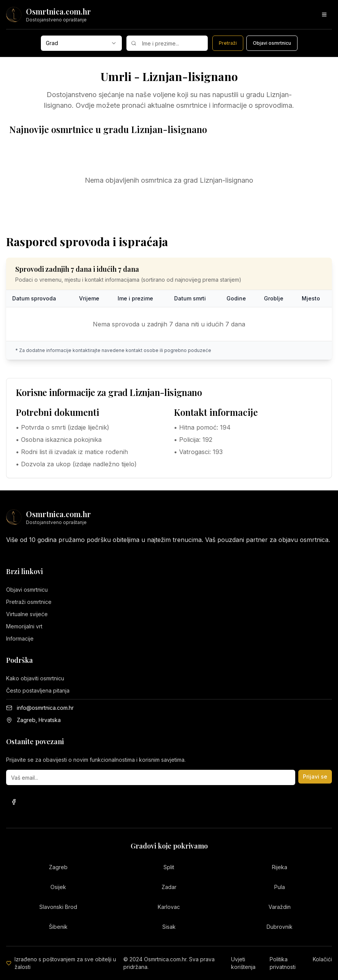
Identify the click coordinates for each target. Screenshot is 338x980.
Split (169, 867)
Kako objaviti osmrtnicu (35, 678)
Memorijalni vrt (24, 626)
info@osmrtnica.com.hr (45, 708)
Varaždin (280, 907)
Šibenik (58, 927)
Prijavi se (315, 776)
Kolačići (322, 959)
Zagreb (58, 867)
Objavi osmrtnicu (27, 590)
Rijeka (280, 867)
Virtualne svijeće (27, 614)
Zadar (169, 887)
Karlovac (169, 907)
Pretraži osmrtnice (29, 602)
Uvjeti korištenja (243, 963)
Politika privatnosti (283, 963)
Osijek (58, 887)
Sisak (169, 927)
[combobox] (82, 43)
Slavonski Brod (58, 907)
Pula (280, 887)
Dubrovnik (280, 927)
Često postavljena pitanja (38, 690)
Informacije (20, 638)
